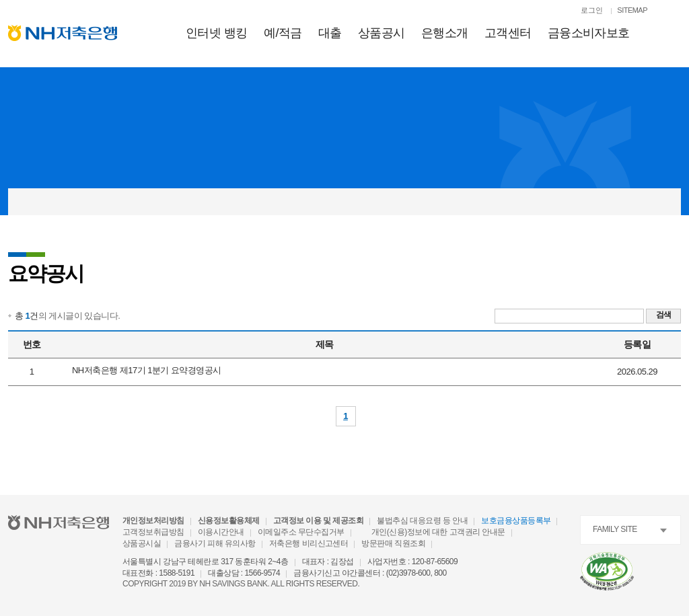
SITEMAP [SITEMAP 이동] (632, 10)
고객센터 (508, 33)
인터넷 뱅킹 (217, 33)
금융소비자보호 (589, 33)
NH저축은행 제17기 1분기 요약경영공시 (147, 370)
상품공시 (382, 33)
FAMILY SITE (615, 529)
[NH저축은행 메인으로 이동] (63, 33)
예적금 (283, 33)
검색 (664, 315)
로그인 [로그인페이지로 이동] (592, 10)
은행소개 (445, 33)
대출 (330, 33)
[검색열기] (674, 11)
